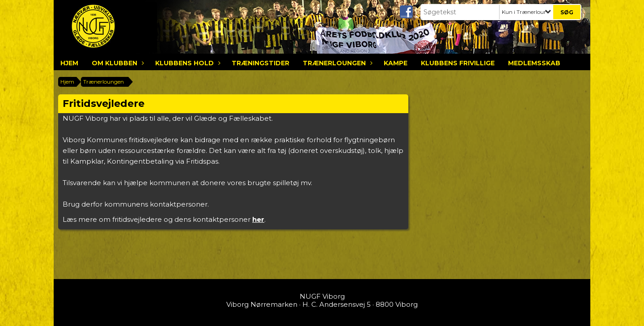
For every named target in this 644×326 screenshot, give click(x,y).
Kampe (396, 63)
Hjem (69, 63)
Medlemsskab (534, 63)
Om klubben (117, 63)
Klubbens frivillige (458, 63)
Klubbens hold (187, 63)
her (258, 219)
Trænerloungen (337, 63)
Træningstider (261, 63)
